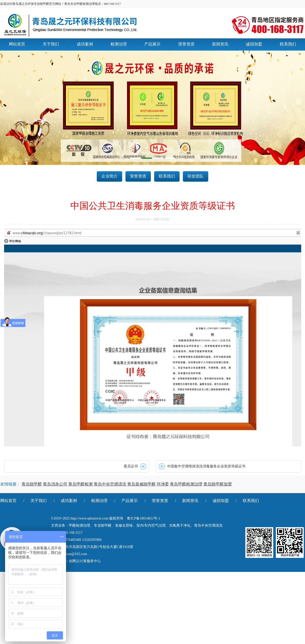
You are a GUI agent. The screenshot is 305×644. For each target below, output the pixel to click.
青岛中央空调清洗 (110, 484)
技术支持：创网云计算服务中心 (76, 561)
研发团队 (196, 176)
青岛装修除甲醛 (141, 484)
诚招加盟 (221, 501)
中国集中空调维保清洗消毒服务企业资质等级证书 (206, 466)
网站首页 (8, 501)
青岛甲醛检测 (81, 484)
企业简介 (109, 176)
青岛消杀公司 (55, 484)
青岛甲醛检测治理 (186, 484)
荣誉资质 (138, 176)
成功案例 (69, 501)
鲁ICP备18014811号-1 (144, 518)
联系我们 (167, 176)
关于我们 (39, 501)
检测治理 (99, 501)
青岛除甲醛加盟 (218, 484)
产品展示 (130, 501)
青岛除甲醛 (32, 484)
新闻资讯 (190, 501)
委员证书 (131, 466)
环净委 (163, 484)
